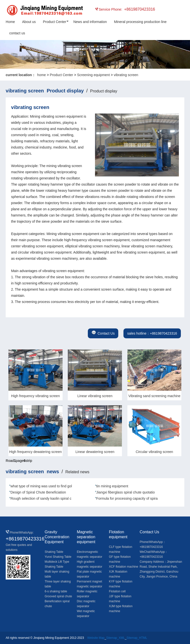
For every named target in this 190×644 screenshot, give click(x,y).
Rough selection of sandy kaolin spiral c (41, 498)
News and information (90, 22)
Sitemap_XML (115, 638)
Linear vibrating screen (95, 396)
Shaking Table (54, 552)
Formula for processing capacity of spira (127, 498)
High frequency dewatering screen (35, 452)
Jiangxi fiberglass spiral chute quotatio (126, 492)
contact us (17, 33)
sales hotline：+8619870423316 (152, 333)
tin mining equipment (112, 486)
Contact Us (103, 333)
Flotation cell (117, 591)
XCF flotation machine (123, 567)
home (41, 75)
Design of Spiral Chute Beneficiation (38, 492)
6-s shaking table (56, 591)
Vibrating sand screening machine (154, 396)
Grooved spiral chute (58, 596)
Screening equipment (93, 75)
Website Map (96, 638)
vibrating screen (126, 75)
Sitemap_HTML (137, 638)
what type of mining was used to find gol (41, 486)
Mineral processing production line (140, 22)
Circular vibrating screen (154, 452)
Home (10, 22)
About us (29, 22)
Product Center (54, 22)
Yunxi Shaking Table (58, 557)
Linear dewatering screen (95, 452)
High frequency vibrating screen (36, 396)
